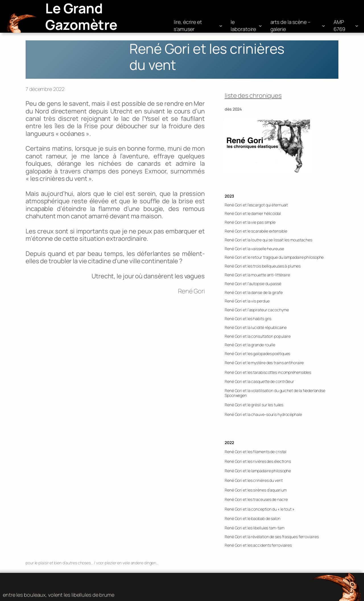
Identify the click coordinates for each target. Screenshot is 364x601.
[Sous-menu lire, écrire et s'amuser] (221, 26)
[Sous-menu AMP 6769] (357, 26)
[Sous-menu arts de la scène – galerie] (323, 26)
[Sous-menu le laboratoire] (260, 26)
